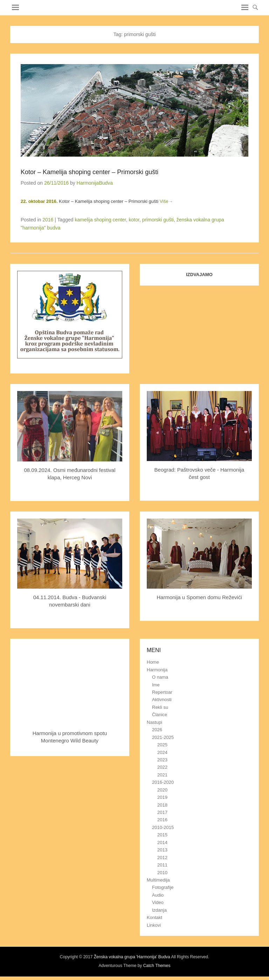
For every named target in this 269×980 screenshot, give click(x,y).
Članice (160, 715)
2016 (48, 220)
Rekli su (160, 707)
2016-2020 (163, 782)
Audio (158, 895)
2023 (162, 760)
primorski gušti (158, 220)
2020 (162, 790)
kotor (134, 220)
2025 (162, 745)
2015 (162, 835)
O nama (160, 677)
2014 (162, 842)
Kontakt (154, 917)
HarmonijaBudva (95, 183)
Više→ (166, 201)
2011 (162, 865)
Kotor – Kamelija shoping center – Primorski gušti (89, 172)
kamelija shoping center (100, 220)
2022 (162, 767)
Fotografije (163, 887)
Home (153, 662)
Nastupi (154, 722)
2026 (157, 730)
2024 (162, 752)
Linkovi (154, 925)
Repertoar (162, 692)
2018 (162, 805)
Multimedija (158, 880)
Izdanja (159, 910)
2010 (162, 873)
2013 (162, 850)
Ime (156, 685)
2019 (162, 797)
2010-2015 (163, 827)
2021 (162, 775)
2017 (162, 812)
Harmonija (157, 670)
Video (158, 902)
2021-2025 (163, 737)
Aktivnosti (162, 700)
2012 (162, 858)
